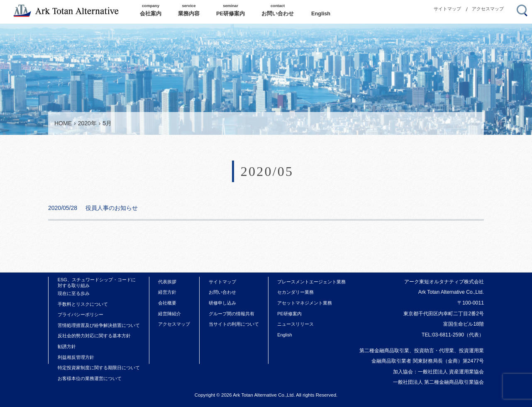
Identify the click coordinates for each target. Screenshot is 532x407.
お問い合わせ (222, 292)
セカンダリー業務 (295, 292)
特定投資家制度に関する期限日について (99, 368)
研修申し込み (222, 303)
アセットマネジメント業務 (305, 303)
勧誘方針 (67, 346)
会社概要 (167, 303)
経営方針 (167, 292)
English (285, 335)
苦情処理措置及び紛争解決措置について (99, 325)
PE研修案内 (289, 314)
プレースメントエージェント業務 (311, 282)
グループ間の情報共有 (232, 314)
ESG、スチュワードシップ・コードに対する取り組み (97, 283)
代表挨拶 (167, 282)
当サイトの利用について (234, 324)
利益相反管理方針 (76, 357)
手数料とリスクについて (83, 304)
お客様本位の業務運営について (90, 378)
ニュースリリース (295, 324)
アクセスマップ (488, 9)
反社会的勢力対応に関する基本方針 (94, 336)
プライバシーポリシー (81, 314)
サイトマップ (447, 9)
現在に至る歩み (74, 293)
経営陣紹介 (170, 314)
